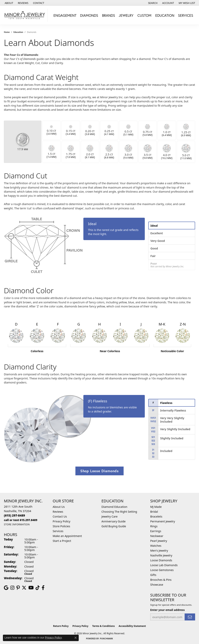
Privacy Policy (62, 521)
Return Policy (61, 626)
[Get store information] (17, 524)
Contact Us (60, 516)
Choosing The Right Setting (119, 512)
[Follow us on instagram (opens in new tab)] (12, 588)
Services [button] (186, 15)
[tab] (172, 225)
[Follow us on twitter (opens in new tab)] (24, 588)
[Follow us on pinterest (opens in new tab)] (18, 588)
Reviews (58, 512)
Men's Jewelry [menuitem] (159, 551)
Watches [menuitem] (156, 546)
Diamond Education (114, 507)
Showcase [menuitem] (157, 585)
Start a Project (62, 541)
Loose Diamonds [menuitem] (161, 560)
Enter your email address (167, 610)
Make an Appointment (67, 536)
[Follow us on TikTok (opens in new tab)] (38, 588)
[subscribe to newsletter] (190, 617)
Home (7, 32)
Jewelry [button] (126, 15)
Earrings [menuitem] (156, 531)
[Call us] (21, 520)
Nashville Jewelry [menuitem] (161, 555)
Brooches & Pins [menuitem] (161, 580)
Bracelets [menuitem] (156, 516)
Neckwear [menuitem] (157, 536)
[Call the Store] (14, 515)
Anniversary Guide (113, 521)
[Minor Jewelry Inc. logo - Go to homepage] (25, 15)
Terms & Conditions (104, 626)
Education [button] (165, 15)
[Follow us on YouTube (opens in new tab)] (31, 588)
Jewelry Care (110, 516)
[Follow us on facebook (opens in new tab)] (43, 588)
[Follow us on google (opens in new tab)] (6, 588)
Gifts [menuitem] (153, 575)
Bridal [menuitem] (154, 512)
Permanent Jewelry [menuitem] (163, 521)
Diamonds (89, 15)
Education (18, 32)
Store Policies (61, 526)
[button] (152, 3)
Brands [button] (109, 15)
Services (58, 531)
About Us (59, 507)
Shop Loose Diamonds (99, 471)
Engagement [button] (65, 15)
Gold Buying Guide (114, 526)
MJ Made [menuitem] (156, 507)
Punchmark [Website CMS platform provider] (107, 639)
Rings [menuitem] (154, 526)
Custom (144, 15)
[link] (9, 3)
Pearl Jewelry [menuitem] (159, 541)
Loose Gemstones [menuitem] (162, 570)
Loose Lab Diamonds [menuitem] (164, 565)
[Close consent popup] (76, 638)
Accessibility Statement (132, 626)
